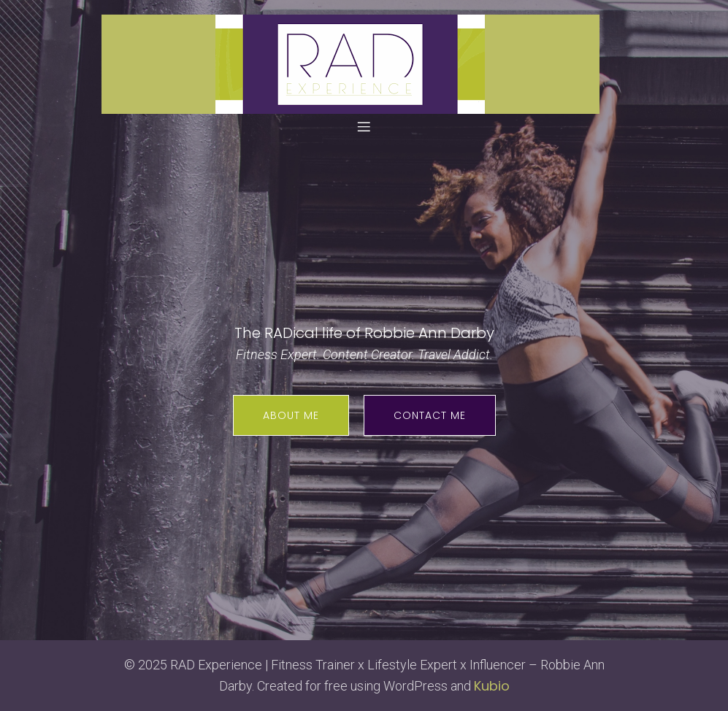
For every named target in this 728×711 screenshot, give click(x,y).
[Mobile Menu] (364, 126)
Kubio (492, 686)
